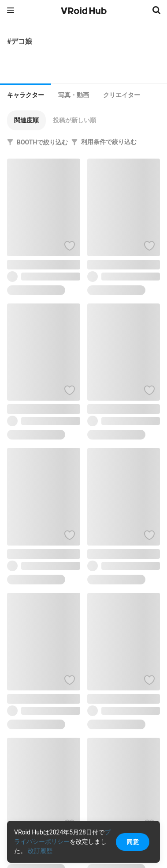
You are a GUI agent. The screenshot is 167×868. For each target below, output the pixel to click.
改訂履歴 (40, 851)
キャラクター (26, 95)
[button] (26, 120)
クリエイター (122, 95)
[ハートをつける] (70, 246)
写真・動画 (74, 95)
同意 (133, 842)
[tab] (26, 94)
